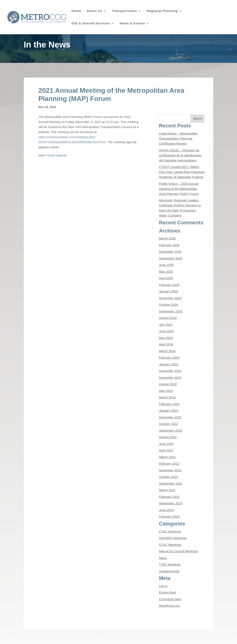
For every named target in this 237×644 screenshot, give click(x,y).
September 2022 (171, 430)
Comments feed (170, 599)
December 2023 (170, 371)
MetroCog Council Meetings (178, 551)
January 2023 (168, 411)
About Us (95, 11)
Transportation (124, 11)
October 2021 (168, 477)
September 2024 (171, 311)
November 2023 (170, 378)
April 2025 (166, 278)
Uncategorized (169, 571)
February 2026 (169, 245)
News (163, 558)
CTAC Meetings (170, 531)
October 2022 (168, 424)
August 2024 (168, 318)
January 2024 (168, 364)
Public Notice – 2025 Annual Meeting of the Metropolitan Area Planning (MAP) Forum (179, 189)
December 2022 (170, 417)
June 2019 (166, 510)
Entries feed (167, 592)
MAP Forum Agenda (53, 155)
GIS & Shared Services (91, 23)
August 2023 (168, 384)
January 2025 (168, 291)
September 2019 (171, 503)
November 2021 (170, 470)
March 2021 (167, 490)
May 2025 (166, 272)
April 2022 (166, 450)
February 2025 (169, 285)
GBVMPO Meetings (173, 538)
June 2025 (166, 265)
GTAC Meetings (170, 545)
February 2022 (169, 463)
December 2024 (170, 298)
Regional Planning (162, 11)
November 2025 (170, 252)
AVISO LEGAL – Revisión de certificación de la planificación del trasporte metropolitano (180, 155)
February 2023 (169, 404)
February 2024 (169, 358)
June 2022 (166, 444)
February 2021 (169, 497)
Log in (163, 586)
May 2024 (166, 338)
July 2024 (166, 325)
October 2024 (168, 305)
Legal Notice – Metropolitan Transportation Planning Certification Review (178, 138)
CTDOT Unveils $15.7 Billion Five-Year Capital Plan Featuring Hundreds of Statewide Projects (182, 172)
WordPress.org (169, 606)
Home (76, 11)
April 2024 (166, 344)
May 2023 (166, 391)
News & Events (132, 23)
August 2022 (168, 437)
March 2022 (167, 457)
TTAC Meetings (170, 564)
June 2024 (166, 331)
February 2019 (169, 516)
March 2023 (167, 397)
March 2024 (167, 351)
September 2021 (171, 483)
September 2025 (171, 258)
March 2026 (167, 238)
